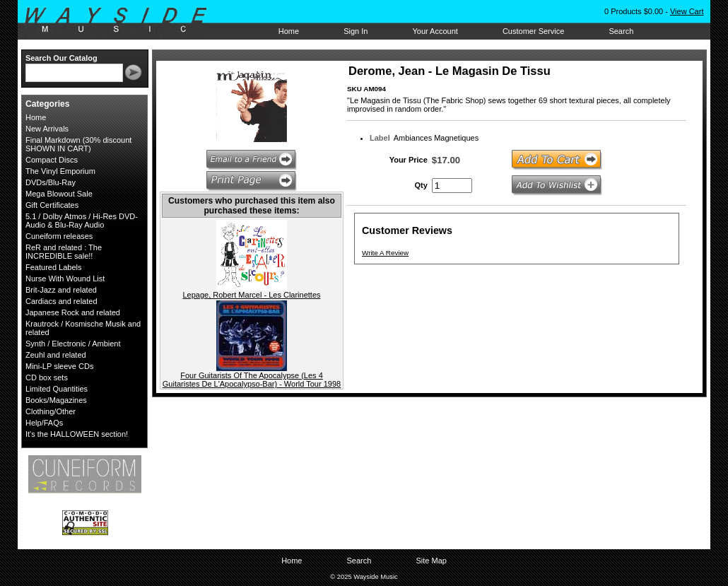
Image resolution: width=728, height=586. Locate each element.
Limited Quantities (57, 389)
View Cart (687, 11)
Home (289, 31)
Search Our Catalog (61, 58)
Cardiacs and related (61, 301)
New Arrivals (47, 129)
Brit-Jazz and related (61, 290)
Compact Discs (52, 160)
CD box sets (47, 377)
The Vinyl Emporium (60, 171)
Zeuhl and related (56, 355)
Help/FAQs (44, 423)
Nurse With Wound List (65, 279)
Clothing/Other (51, 411)
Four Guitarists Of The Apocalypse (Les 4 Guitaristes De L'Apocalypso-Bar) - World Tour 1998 (252, 380)
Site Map (431, 561)
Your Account (435, 31)
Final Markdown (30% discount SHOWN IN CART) (78, 144)
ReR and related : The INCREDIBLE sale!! (64, 252)
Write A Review (385, 253)
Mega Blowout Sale (59, 194)
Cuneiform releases (59, 236)
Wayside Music (123, 20)
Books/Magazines (56, 400)
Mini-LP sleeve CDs (59, 366)
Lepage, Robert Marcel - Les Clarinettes (251, 295)
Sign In (356, 31)
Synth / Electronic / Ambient (73, 344)
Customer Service (533, 31)
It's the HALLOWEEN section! (77, 434)
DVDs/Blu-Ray (51, 182)
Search (621, 31)
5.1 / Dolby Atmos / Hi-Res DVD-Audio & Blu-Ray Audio (82, 221)
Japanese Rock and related (73, 312)
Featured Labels (54, 267)
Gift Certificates (52, 205)
